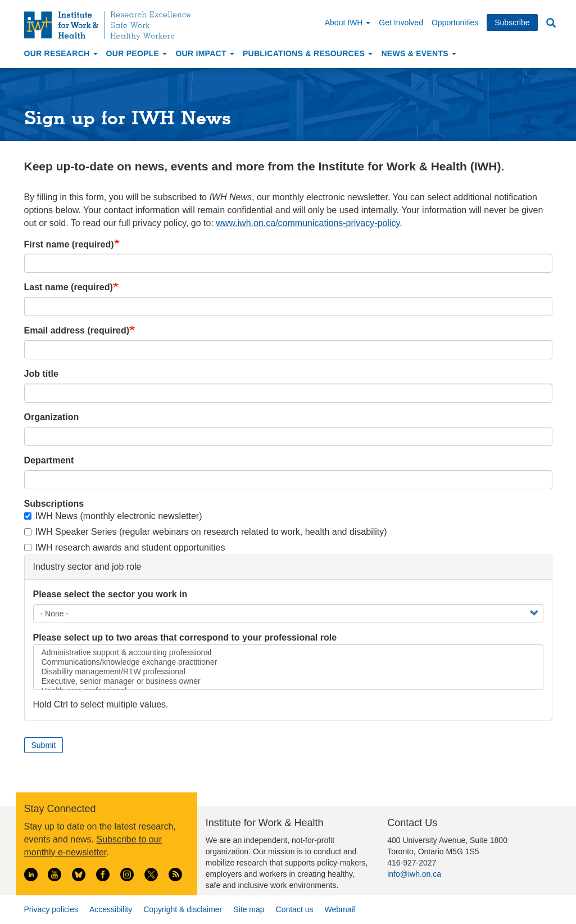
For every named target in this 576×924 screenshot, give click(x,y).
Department (49, 460)
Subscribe (512, 22)
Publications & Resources (308, 53)
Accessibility (111, 909)
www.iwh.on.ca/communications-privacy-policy (308, 223)
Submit (44, 745)
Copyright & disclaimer (183, 909)
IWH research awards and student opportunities (125, 547)
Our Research (61, 53)
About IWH (348, 22)
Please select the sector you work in (110, 594)
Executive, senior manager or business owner (288, 681)
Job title (41, 374)
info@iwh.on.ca (414, 874)
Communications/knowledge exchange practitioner (288, 662)
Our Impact (205, 53)
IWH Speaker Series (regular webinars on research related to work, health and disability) (206, 532)
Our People (137, 53)
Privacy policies (51, 909)
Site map (249, 909)
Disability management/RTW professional (288, 672)
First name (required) (69, 244)
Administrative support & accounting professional (288, 653)
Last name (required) (69, 287)
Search (551, 23)
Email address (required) (77, 330)
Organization (52, 417)
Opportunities (455, 22)
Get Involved (401, 22)
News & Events (419, 53)
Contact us (295, 909)
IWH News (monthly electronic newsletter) (113, 516)
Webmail (339, 909)
